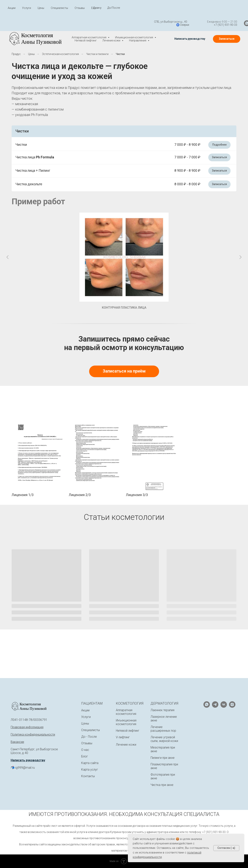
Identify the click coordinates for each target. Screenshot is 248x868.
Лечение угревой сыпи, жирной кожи (164, 739)
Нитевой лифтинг (86, 40)
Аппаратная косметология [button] (89, 37)
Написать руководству (28, 760)
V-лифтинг (123, 737)
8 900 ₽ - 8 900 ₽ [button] (187, 170)
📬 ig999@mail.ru (23, 768)
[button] (190, 39)
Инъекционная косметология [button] (134, 37)
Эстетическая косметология (60, 54)
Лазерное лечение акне (164, 719)
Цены (41, 8)
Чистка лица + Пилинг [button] (33, 170)
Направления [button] (138, 40)
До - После (89, 737)
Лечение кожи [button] (112, 40)
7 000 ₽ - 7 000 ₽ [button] (187, 157)
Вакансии (17, 742)
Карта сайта (90, 763)
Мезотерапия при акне (163, 749)
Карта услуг (90, 770)
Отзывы (80, 8)
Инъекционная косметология (126, 722)
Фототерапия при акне (163, 776)
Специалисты (59, 8)
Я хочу (97, 8)
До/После (114, 8)
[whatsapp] (228, 23)
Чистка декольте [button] (29, 184)
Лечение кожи (126, 745)
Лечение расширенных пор (163, 729)
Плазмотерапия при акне (164, 766)
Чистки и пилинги (97, 54)
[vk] (224, 707)
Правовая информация (27, 727)
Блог (85, 756)
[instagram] (232, 707)
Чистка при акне (162, 785)
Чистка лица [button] (35, 157)
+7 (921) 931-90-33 (207, 25)
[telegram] (236, 23)
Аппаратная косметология (126, 712)
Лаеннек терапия (162, 710)
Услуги (27, 8)
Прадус (16, 54)
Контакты (88, 776)
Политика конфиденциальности (33, 734)
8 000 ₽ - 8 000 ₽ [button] (187, 184)
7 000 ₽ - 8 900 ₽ (187, 145)
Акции (12, 8)
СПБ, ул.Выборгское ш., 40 (152, 22)
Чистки (120, 54)
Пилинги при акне (163, 758)
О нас (85, 750)
